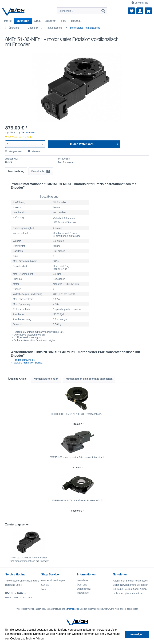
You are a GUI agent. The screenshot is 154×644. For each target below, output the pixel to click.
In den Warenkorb (94, 143)
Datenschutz (84, 589)
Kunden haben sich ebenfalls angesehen (89, 379)
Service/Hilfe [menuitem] (140, 3)
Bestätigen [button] (137, 634)
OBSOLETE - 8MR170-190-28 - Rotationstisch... (77, 414)
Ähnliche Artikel (17, 379)
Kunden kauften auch (46, 379)
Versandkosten (72, 609)
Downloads (41, 171)
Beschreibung (16, 171)
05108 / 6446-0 (16, 593)
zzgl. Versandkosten (26, 132)
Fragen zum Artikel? (23, 360)
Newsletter (83, 580)
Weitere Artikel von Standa (27, 363)
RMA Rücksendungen (53, 580)
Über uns (82, 585)
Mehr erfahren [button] (35, 639)
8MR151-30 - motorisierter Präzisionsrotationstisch (77, 457)
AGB (44, 589)
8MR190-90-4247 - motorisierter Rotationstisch (77, 500)
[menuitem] (82, 11)
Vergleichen (13, 151)
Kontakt (45, 585)
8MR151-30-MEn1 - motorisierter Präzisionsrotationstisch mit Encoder (29, 559)
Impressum (83, 593)
